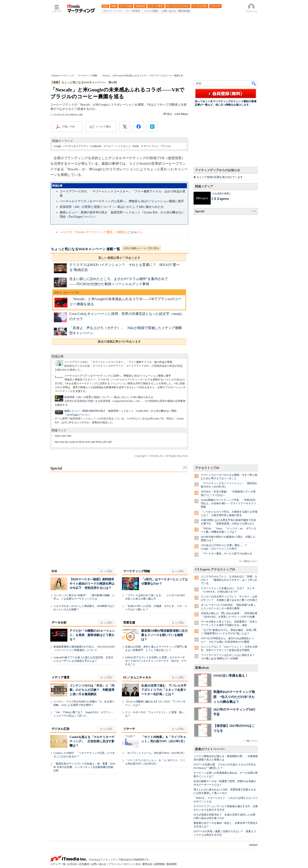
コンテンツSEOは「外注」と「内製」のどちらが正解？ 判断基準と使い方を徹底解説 (92, 690)
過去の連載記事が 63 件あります (119, 342)
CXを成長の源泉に (221, 193)
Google (57, 146)
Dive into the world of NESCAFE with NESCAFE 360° (84, 442)
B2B (54, 571)
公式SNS (72, 864)
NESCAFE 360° (63, 436)
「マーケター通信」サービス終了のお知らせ (227, 554)
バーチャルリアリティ (76, 146)
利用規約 (253, 845)
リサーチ (129, 729)
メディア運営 (61, 677)
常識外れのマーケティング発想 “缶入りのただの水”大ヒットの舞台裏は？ (234, 697)
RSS (138, 864)
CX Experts (220, 199)
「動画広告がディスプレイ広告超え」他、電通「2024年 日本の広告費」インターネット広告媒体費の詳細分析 (84, 767)
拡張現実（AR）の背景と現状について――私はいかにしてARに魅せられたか (112, 207)
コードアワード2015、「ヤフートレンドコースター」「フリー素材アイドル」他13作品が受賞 (118, 362)
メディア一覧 (58, 864)
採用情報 (159, 864)
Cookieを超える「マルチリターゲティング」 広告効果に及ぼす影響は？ (92, 741)
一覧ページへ (251, 741)
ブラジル (166, 146)
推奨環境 (172, 864)
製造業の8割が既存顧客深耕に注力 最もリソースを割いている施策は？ (166, 635)
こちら (132, 232)
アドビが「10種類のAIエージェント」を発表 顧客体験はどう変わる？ (92, 635)
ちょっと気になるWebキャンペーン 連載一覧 (85, 249)
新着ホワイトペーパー (210, 749)
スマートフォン (150, 146)
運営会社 (147, 864)
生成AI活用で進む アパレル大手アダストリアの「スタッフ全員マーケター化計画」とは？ (164, 690)
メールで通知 (103, 127)
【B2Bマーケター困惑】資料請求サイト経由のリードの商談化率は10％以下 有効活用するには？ (92, 584)
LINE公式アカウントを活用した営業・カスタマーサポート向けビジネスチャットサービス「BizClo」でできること (156, 661)
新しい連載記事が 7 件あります (119, 258)
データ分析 (59, 623)
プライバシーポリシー (121, 864)
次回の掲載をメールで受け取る (141, 248)
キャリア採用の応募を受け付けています (220, 177)
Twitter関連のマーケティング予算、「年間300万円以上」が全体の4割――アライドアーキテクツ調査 (228, 503)
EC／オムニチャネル (137, 677)
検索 (254, 83)
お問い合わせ (99, 864)
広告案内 (84, 864)
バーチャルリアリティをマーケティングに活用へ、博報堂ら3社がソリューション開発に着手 (122, 201)
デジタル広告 (61, 729)
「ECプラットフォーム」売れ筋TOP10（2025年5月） (155, 753)
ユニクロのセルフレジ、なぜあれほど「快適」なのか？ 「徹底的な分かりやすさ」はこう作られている (229, 580)
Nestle (136, 146)
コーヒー (108, 146)
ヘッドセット (123, 146)
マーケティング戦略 (137, 571)
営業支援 (129, 623)
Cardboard (96, 146)
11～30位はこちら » (248, 561)
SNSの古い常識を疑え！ (231, 676)
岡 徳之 (168, 114)
